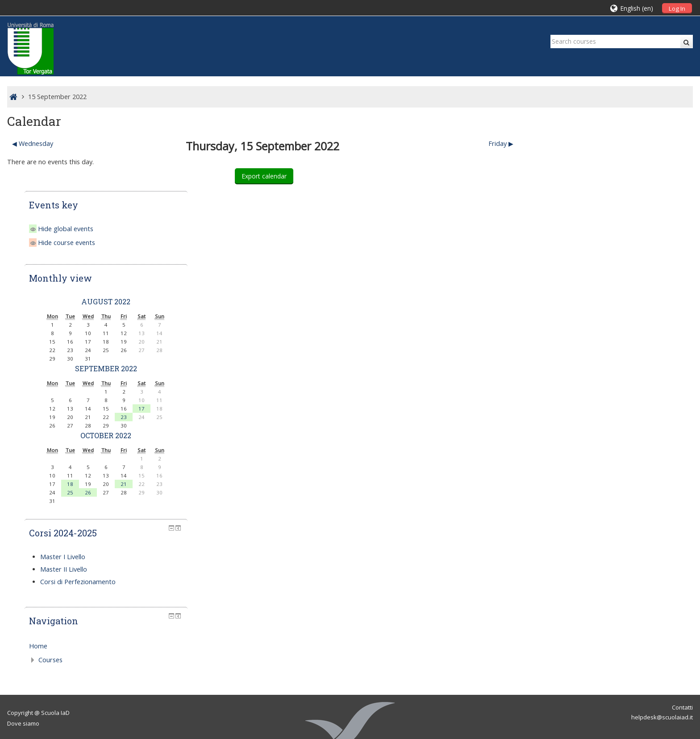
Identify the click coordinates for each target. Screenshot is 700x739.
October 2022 (614, 356)
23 (632, 338)
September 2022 (614, 289)
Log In (677, 8)
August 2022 (614, 222)
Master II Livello (574, 490)
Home (548, 567)
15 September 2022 (57, 97)
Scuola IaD (55, 634)
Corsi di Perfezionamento (588, 503)
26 (596, 413)
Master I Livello (573, 478)
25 (578, 413)
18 (578, 405)
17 (650, 330)
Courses (561, 581)
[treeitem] (614, 567)
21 (632, 405)
